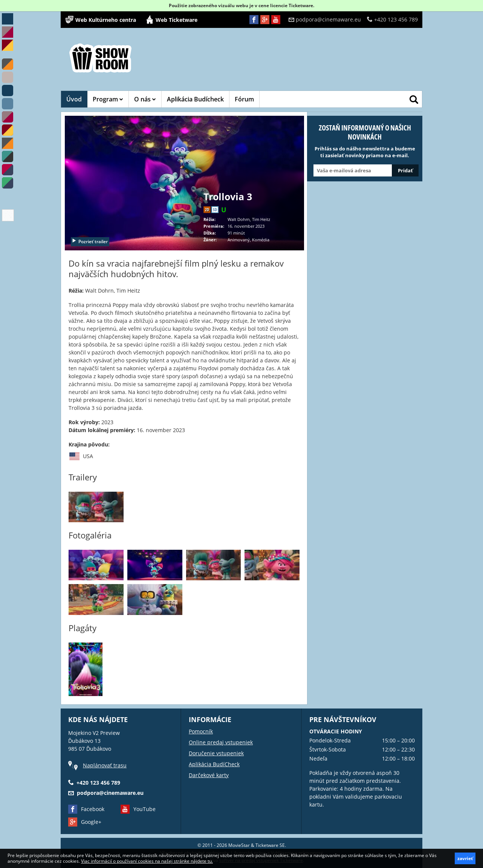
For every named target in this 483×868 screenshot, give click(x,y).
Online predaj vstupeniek (221, 742)
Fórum (244, 99)
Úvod (74, 99)
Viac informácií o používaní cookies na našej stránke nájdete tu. (147, 861)
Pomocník (201, 731)
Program (108, 99)
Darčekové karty (209, 775)
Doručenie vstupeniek (216, 753)
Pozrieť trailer (90, 242)
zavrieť (465, 858)
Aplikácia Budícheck (195, 99)
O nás (145, 99)
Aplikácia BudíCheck (214, 764)
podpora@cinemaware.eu (325, 19)
